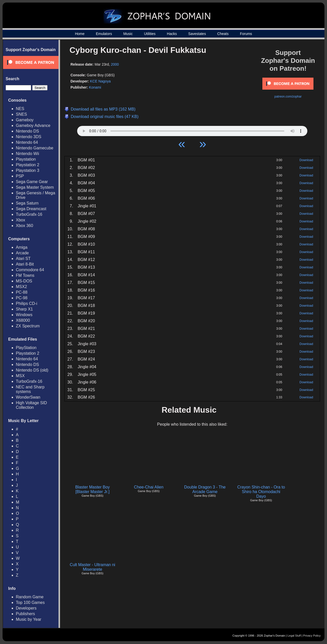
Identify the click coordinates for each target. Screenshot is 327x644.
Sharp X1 (24, 309)
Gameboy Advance (33, 126)
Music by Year (29, 619)
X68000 (23, 320)
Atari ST (23, 259)
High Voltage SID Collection (31, 405)
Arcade (22, 253)
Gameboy (25, 120)
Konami (95, 87)
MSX (20, 376)
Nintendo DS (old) (32, 370)
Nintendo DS (27, 131)
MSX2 (21, 287)
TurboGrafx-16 (29, 214)
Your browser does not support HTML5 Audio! (192, 130)
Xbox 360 (25, 226)
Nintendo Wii (27, 154)
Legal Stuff (294, 636)
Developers (26, 608)
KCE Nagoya (100, 81)
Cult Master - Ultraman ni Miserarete (92, 567)
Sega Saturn (27, 203)
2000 (115, 64)
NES (20, 109)
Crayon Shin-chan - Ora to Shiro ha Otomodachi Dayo (261, 492)
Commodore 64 (30, 270)
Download (306, 160)
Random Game (30, 597)
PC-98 (22, 298)
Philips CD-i (27, 303)
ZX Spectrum (28, 326)
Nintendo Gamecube (35, 148)
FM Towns (25, 275)
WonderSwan (28, 397)
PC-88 (22, 292)
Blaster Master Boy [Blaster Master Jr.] (92, 489)
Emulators (104, 34)
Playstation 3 (28, 170)
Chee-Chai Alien (149, 487)
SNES (21, 114)
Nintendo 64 (27, 142)
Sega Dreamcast (31, 209)
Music (128, 34)
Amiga (22, 247)
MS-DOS (24, 281)
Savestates (197, 34)
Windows (24, 315)
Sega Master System (35, 187)
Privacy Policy (312, 636)
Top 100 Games (30, 603)
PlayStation (26, 348)
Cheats (223, 34)
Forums (246, 34)
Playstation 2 (28, 165)
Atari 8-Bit (25, 264)
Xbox (20, 220)
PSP (20, 176)
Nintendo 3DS (29, 137)
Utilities (150, 34)
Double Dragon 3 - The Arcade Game (205, 489)
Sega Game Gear (32, 182)
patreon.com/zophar (288, 97)
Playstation (26, 159)
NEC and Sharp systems (30, 389)
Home (80, 34)
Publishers (25, 614)
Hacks (172, 34)
